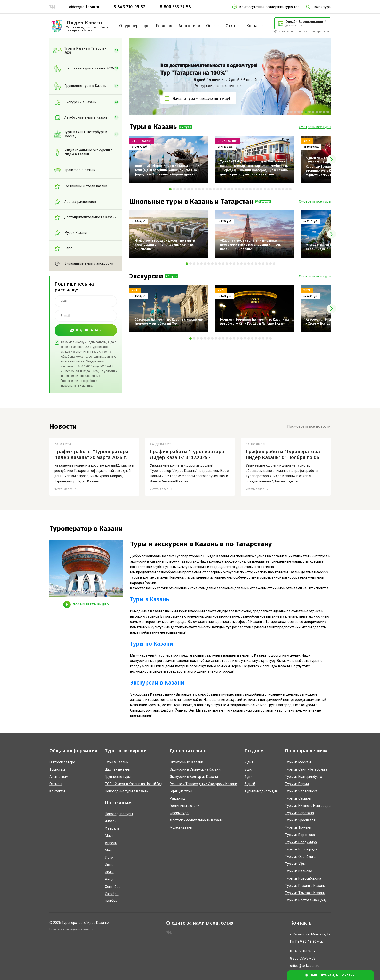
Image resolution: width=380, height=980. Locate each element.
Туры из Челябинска (301, 791)
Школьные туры (118, 769)
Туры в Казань (150, 599)
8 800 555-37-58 (175, 7)
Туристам (164, 26)
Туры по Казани (152, 644)
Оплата (213, 26)
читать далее (63, 489)
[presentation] (332, 159)
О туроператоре (134, 26)
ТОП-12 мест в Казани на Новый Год (134, 784)
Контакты (255, 26)
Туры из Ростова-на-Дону (306, 900)
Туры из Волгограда (301, 849)
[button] (288, 112)
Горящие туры (181, 791)
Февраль (112, 828)
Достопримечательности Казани (196, 820)
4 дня (249, 777)
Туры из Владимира (301, 842)
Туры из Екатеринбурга (304, 777)
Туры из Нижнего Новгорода (308, 806)
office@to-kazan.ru (84, 7)
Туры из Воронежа (300, 835)
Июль (109, 872)
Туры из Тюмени (298, 827)
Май (108, 850)
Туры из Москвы (298, 762)
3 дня (249, 769)
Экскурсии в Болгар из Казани (194, 777)
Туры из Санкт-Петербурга (306, 769)
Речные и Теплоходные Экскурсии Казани (203, 784)
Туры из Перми (297, 784)
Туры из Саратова (299, 813)
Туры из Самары (298, 798)
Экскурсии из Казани (186, 762)
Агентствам (189, 26)
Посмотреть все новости (309, 426)
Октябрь (112, 894)
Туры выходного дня (261, 791)
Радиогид (178, 798)
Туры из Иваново (299, 871)
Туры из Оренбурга (300, 857)
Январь (111, 821)
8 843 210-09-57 (129, 7)
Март (109, 836)
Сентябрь (113, 887)
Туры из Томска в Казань (305, 893)
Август (110, 879)
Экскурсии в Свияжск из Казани (195, 769)
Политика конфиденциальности (71, 929)
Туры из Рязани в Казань (305, 886)
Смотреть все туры (315, 127)
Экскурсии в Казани (157, 683)
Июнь (109, 865)
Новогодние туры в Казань (126, 791)
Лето (109, 857)
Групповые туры (118, 777)
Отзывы (233, 26)
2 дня (249, 762)
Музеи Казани (181, 827)
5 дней (250, 784)
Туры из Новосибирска (303, 878)
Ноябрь (111, 901)
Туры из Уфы (295, 864)
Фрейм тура (179, 813)
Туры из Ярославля (300, 820)
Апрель (111, 843)
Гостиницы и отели (185, 806)
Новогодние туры (119, 814)
